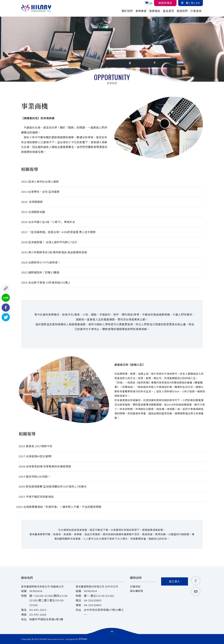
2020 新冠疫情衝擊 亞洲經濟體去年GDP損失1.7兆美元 (53, 486)
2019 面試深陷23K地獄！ (35, 477)
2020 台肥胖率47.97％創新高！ (41, 262)
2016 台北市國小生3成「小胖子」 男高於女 (48, 222)
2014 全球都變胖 (32, 202)
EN (198, 3)
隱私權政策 (137, 591)
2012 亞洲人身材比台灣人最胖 (40, 182)
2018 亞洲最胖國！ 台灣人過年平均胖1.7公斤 (49, 242)
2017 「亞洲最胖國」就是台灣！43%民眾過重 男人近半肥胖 (58, 232)
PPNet (83, 639)
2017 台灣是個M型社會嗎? (35, 456)
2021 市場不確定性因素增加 (36, 497)
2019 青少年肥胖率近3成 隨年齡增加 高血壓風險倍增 (54, 252)
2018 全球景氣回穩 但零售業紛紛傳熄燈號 (45, 466)
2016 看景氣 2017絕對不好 (36, 446)
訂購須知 (135, 587)
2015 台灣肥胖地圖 (33, 212)
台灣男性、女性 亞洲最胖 (40, 192)
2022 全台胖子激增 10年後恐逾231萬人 (46, 282)
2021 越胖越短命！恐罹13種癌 (40, 272)
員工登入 (175, 581)
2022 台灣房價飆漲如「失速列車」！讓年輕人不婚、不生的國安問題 (59, 507)
